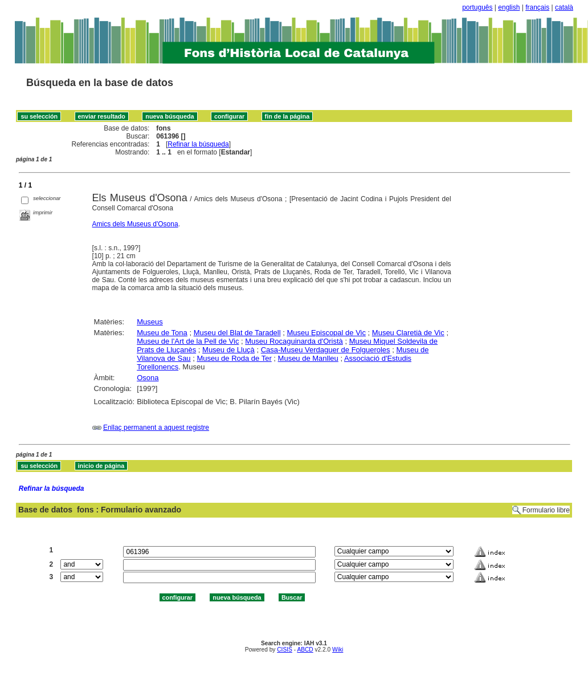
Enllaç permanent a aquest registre (156, 428)
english (509, 7)
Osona (148, 378)
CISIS (285, 650)
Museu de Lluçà (228, 350)
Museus (150, 322)
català (564, 7)
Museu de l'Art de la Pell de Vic (188, 341)
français (537, 7)
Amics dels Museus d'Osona (135, 224)
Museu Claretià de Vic (408, 333)
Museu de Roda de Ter (234, 358)
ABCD (305, 650)
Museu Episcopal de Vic (326, 333)
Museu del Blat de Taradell (237, 333)
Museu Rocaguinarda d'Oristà (294, 341)
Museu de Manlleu (308, 358)
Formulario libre (546, 510)
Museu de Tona (162, 333)
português (477, 7)
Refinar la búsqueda (198, 144)
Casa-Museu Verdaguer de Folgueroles (326, 350)
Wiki (338, 650)
